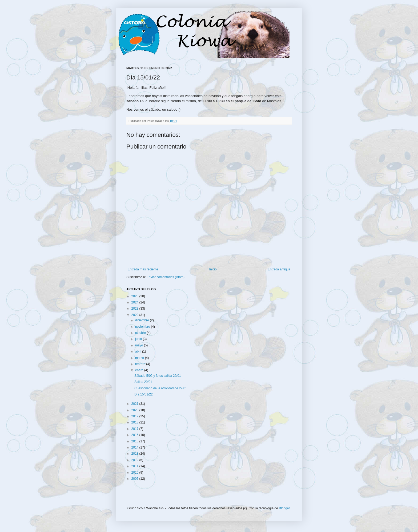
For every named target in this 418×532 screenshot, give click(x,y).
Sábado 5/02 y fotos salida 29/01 (158, 376)
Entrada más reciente (143, 269)
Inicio (213, 269)
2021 (135, 404)
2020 (135, 410)
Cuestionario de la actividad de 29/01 (161, 388)
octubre (141, 333)
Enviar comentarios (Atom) (166, 277)
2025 (135, 296)
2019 (135, 416)
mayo (140, 345)
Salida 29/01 (143, 382)
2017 (135, 429)
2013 (135, 454)
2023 (135, 309)
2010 (135, 473)
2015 (135, 441)
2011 (135, 466)
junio (139, 339)
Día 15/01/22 (144, 394)
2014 (135, 447)
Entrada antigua (279, 269)
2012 (135, 460)
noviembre (143, 327)
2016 (135, 435)
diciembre (142, 320)
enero (140, 370)
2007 (135, 479)
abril (139, 351)
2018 (135, 422)
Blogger (284, 508)
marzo (140, 358)
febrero (141, 364)
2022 (135, 315)
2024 (135, 302)
